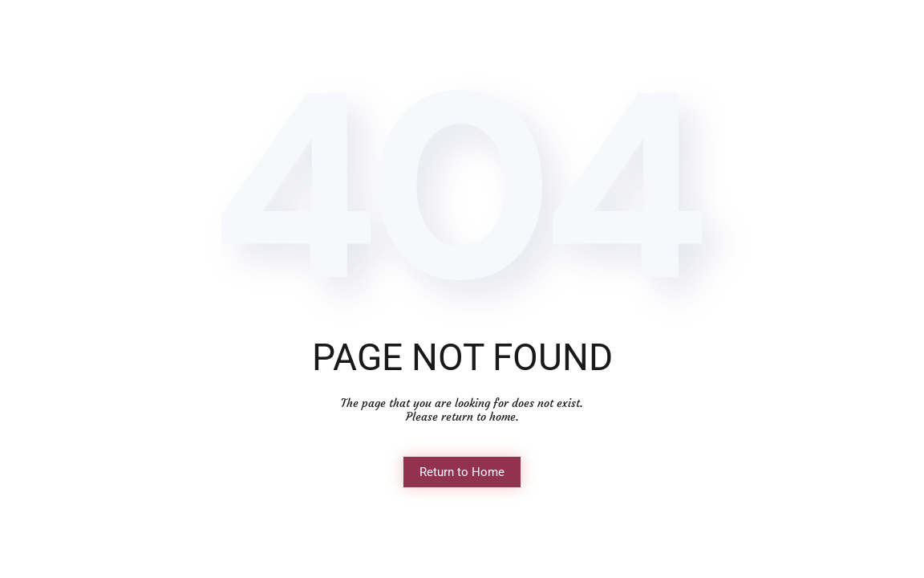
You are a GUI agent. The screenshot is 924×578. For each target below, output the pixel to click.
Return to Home (462, 472)
